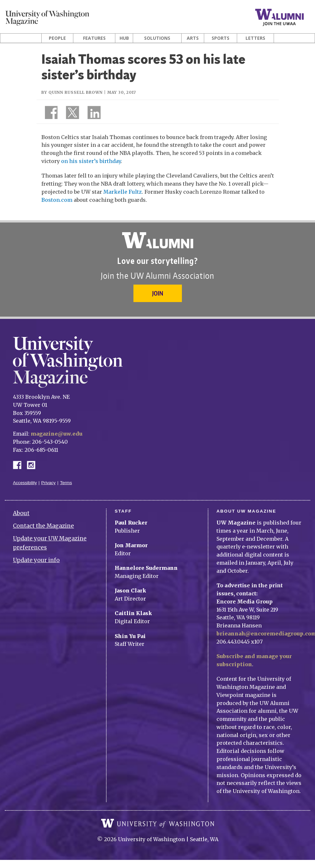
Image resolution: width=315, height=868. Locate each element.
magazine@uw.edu (57, 434)
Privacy (49, 483)
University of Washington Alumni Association (158, 240)
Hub (124, 38)
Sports (220, 38)
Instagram (33, 465)
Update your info (36, 560)
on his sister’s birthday (91, 161)
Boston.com (57, 200)
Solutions (157, 38)
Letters (255, 38)
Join (158, 293)
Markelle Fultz (123, 192)
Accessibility (25, 483)
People (57, 38)
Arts (193, 38)
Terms (66, 483)
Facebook (20, 465)
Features (94, 38)
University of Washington (158, 823)
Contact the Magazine (43, 526)
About (21, 513)
